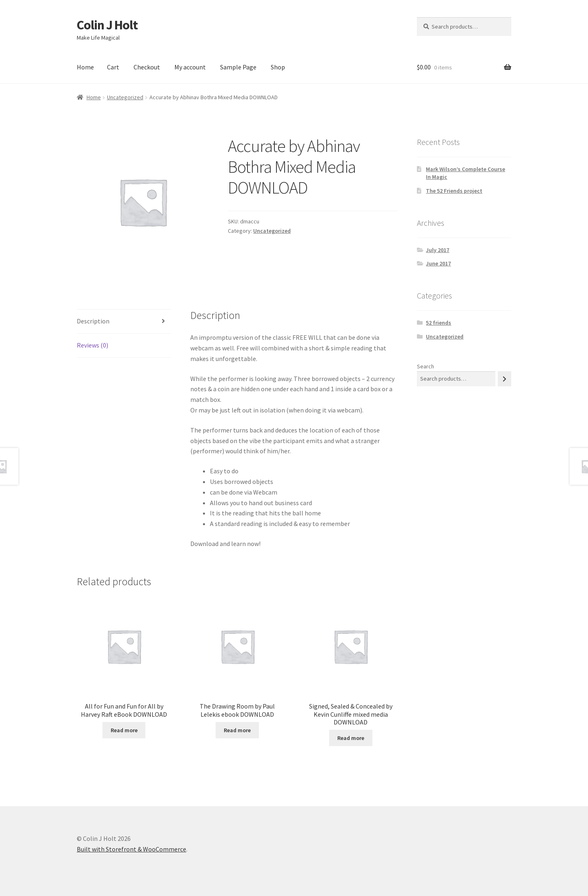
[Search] (504, 379)
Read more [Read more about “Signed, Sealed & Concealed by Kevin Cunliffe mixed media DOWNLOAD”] (351, 738)
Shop (278, 67)
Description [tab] (93, 321)
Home (85, 67)
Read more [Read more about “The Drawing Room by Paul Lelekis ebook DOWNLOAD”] (237, 730)
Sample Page (238, 67)
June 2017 (438, 263)
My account (190, 67)
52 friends (439, 323)
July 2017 (438, 250)
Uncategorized (125, 97)
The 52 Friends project (454, 191)
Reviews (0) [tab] (92, 345)
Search (425, 366)
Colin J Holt (107, 25)
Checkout (147, 67)
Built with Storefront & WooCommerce (131, 849)
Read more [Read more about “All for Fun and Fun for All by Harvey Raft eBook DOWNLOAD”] (124, 730)
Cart (113, 67)
